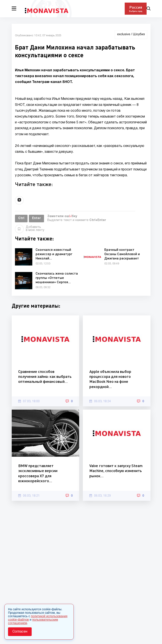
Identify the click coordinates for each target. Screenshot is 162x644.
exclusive (124, 34)
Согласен (20, 632)
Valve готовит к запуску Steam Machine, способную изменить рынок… (116, 471)
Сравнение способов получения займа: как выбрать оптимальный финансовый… (45, 376)
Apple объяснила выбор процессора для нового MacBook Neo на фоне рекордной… (110, 379)
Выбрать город (136, 11)
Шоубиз (139, 34)
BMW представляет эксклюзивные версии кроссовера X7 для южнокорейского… (38, 473)
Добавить (30, 229)
